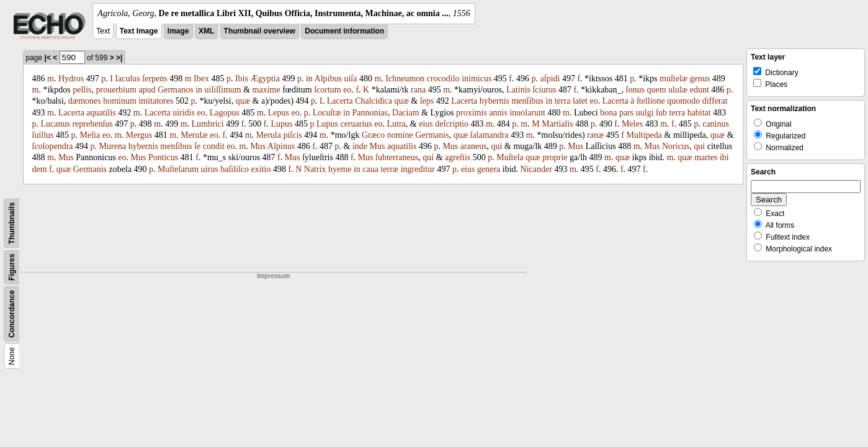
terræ (389, 169)
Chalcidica (374, 101)
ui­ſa (350, 79)
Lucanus (56, 124)
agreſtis (458, 157)
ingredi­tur (418, 169)
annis (498, 113)
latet (580, 101)
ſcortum (328, 90)
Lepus (279, 113)
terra (563, 101)
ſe (197, 146)
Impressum (273, 276)
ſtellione (651, 101)
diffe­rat (715, 101)
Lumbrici (208, 124)
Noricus (676, 146)
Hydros (71, 79)
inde (360, 146)
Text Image (139, 31)
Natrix (315, 169)
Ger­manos (176, 90)
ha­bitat (699, 113)
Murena (113, 146)
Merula (269, 135)
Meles (632, 124)
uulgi (645, 113)
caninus (716, 124)
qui (497, 146)
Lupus (281, 124)
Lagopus (225, 113)
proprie (555, 157)
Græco (373, 135)
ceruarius (356, 124)
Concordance (12, 314)
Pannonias (370, 113)
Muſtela (510, 157)
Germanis (432, 135)
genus (700, 79)
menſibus (527, 101)
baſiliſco (235, 169)
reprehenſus (92, 124)
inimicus (477, 79)
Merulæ (194, 135)
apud (147, 90)
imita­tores (156, 101)
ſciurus (544, 90)
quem (656, 90)
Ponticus (163, 157)
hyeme (340, 169)
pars (626, 113)
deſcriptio (452, 124)
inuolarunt (527, 113)
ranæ (595, 135)
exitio (261, 169)
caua (370, 169)
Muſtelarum (178, 169)
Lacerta (340, 101)
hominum (120, 101)
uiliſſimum (223, 90)
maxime (266, 90)
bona (608, 113)
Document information (344, 31)
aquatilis (101, 113)
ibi (724, 157)
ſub (661, 113)
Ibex (201, 79)
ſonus (635, 90)
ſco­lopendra (53, 146)
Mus (258, 146)
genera (489, 169)
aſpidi (550, 79)
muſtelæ (673, 79)
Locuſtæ (327, 113)
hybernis (494, 101)
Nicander (536, 169)
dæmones (85, 101)
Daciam (406, 113)
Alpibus (328, 79)
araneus (474, 146)
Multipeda (644, 135)
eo (347, 90)
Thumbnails (12, 223)
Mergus (139, 135)
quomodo (683, 101)
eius (426, 124)
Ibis (242, 79)
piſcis (292, 135)
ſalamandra (490, 135)
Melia (90, 135)
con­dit (214, 146)
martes (706, 157)
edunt (700, 90)
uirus (210, 169)
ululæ (678, 90)
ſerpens (154, 79)
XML (206, 31)
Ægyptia (265, 79)
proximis (472, 113)
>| (119, 58)
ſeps (427, 101)
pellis (82, 90)
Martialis (557, 124)
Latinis (518, 90)
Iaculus (127, 79)
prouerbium (116, 90)
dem (40, 169)
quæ (243, 101)
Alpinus (281, 146)
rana (418, 90)
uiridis (184, 113)
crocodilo (443, 79)
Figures (12, 267)
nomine (400, 135)
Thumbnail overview (260, 31)
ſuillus (43, 135)
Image (178, 31)
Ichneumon (405, 79)
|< (48, 58)
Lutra (396, 124)
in (309, 79)
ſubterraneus (397, 157)
